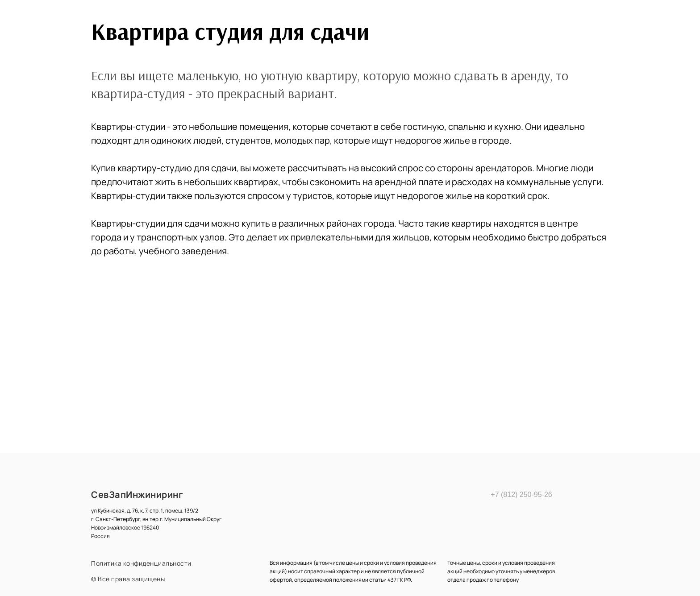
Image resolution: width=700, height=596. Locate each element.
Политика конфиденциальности (141, 563)
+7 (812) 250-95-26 (520, 495)
